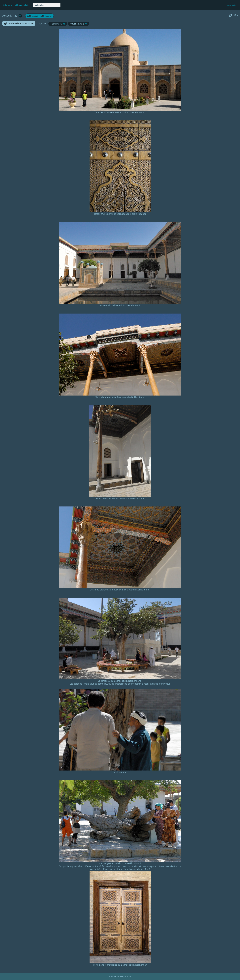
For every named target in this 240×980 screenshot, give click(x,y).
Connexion (232, 5)
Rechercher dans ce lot (21, 23)
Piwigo (123, 976)
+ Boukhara (58, 24)
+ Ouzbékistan (79, 24)
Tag (15, 16)
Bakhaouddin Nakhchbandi (39, 16)
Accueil (7, 16)
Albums (7, 5)
